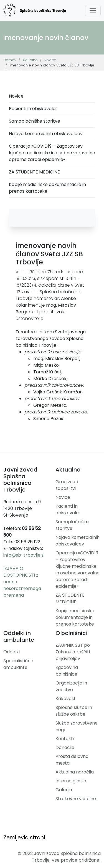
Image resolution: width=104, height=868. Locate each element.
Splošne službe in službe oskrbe (74, 711)
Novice (16, 96)
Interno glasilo (71, 781)
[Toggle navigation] (93, 11)
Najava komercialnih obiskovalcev (46, 134)
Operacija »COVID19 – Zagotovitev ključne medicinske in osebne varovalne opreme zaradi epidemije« (52, 153)
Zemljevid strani (24, 838)
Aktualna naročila (75, 772)
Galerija (64, 790)
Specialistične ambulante (18, 664)
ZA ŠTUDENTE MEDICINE (34, 172)
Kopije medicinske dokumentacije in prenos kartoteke (47, 188)
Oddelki (12, 652)
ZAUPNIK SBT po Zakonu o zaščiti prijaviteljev (73, 652)
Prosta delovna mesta (72, 760)
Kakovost (66, 699)
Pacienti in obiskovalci (33, 109)
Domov (10, 60)
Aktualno (30, 60)
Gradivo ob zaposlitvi (68, 485)
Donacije (65, 747)
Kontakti (65, 739)
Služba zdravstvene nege (77, 726)
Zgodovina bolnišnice (67, 671)
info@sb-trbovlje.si (24, 555)
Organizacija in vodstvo (71, 686)
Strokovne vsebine (76, 799)
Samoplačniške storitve (35, 121)
